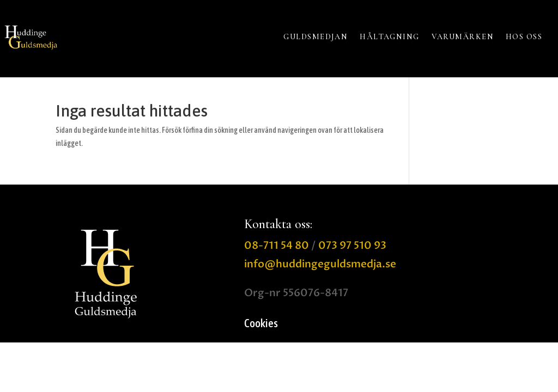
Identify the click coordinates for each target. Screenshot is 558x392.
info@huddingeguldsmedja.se (320, 264)
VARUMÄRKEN (463, 37)
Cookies (261, 324)
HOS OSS (524, 37)
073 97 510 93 (352, 246)
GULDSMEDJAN (316, 37)
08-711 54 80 (277, 246)
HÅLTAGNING (389, 37)
